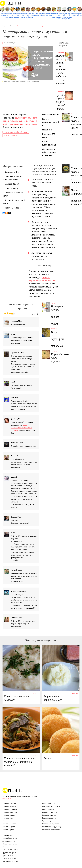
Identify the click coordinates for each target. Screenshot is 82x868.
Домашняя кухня (9, 841)
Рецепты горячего (9, 806)
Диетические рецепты (44, 15)
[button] (79, 3)
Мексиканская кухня (10, 862)
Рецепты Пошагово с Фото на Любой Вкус (13, 790)
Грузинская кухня (9, 853)
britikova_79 (11, 43)
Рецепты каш (8, 818)
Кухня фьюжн (8, 856)
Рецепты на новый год (59, 16)
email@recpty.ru (7, 798)
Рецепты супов (8, 830)
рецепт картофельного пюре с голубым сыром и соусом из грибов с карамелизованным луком (20, 121)
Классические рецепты (49, 15)
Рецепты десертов (10, 809)
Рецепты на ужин (23, 15)
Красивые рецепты (80, 15)
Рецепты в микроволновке (7, 15)
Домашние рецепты (38, 15)
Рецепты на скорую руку (69, 16)
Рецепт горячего (11, 135)
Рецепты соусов (9, 827)
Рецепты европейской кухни (16, 132)
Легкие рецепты (75, 15)
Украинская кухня (9, 859)
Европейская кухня (10, 838)
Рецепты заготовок (10, 812)
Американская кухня (10, 850)
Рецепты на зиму (18, 15)
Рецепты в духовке (13, 15)
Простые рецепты (2, 15)
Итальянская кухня (10, 844)
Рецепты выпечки (9, 803)
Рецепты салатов (9, 824)
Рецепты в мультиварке (54, 15)
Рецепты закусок (9, 815)
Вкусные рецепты (33, 15)
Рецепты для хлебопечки (28, 15)
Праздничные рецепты (51, 806)
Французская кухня (10, 847)
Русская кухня (8, 835)
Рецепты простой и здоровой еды (10, 3)
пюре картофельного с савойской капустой (22, 428)
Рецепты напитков (10, 821)
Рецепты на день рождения (64, 16)
